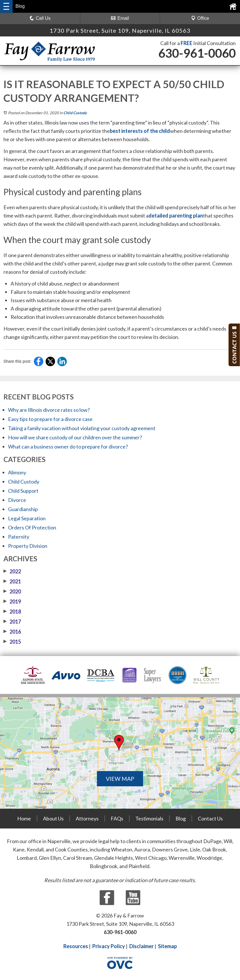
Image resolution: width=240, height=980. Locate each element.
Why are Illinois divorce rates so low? (49, 410)
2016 (12, 632)
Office (200, 18)
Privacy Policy (109, 946)
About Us (53, 818)
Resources (76, 946)
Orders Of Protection (32, 527)
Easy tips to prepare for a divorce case (50, 419)
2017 (12, 622)
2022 (12, 571)
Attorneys (87, 818)
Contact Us (210, 818)
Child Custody (75, 113)
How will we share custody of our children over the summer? (75, 437)
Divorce (17, 500)
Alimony (17, 472)
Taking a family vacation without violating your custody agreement (82, 428)
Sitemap (167, 946)
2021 (12, 581)
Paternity (19, 537)
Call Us (40, 18)
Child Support (23, 491)
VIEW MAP (120, 779)
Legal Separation (27, 518)
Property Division (28, 546)
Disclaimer (142, 946)
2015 (12, 642)
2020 (12, 591)
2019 (12, 601)
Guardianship (23, 509)
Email (120, 18)
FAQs (117, 818)
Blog (181, 818)
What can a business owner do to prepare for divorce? (68, 447)
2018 (12, 612)
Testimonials (149, 818)
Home (24, 818)
